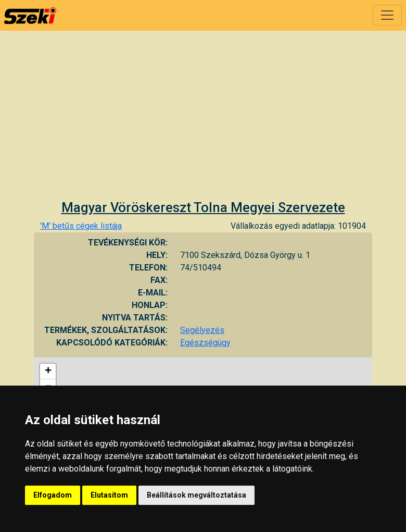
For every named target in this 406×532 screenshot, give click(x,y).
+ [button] (48, 372)
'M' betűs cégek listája (81, 226)
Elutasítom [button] (109, 495)
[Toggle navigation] (387, 15)
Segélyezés (202, 330)
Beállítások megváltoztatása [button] (196, 495)
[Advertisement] (203, 121)
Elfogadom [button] (53, 495)
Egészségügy (205, 343)
